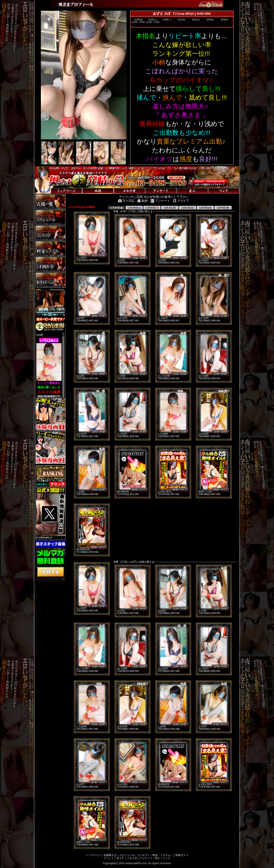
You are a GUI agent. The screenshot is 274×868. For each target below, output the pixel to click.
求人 (158, 858)
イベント (109, 858)
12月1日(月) (170, 208)
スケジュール (127, 855)
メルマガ (132, 858)
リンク (167, 858)
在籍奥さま (110, 855)
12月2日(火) (188, 208)
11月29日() (134, 208)
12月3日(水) (205, 208)
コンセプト (143, 855)
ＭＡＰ (120, 858)
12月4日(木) (223, 208)
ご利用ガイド (181, 855)
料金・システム (161, 855)
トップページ (93, 855)
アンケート (146, 858)
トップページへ (48, 186)
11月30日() (152, 208)
